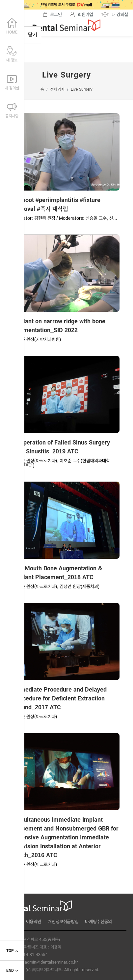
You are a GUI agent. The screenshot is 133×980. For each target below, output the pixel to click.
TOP (12, 951)
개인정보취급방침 (63, 922)
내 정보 (12, 53)
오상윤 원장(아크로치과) (35, 717)
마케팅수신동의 (98, 922)
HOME (12, 25)
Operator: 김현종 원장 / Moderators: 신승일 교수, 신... (65, 218)
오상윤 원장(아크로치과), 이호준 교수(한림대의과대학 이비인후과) (62, 463)
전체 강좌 (57, 89)
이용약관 (34, 922)
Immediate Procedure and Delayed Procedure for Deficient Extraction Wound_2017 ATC (60, 698)
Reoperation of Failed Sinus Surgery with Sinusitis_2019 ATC (62, 447)
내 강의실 (12, 81)
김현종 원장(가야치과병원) (37, 339)
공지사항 (12, 109)
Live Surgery (81, 89)
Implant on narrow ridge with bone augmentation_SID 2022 (59, 326)
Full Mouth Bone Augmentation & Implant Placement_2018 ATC (58, 573)
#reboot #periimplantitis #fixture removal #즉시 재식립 (57, 205)
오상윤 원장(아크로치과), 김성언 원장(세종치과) (56, 586)
